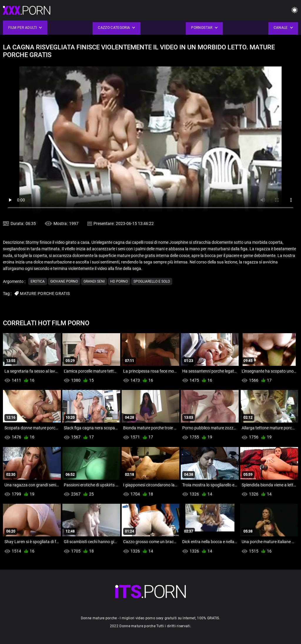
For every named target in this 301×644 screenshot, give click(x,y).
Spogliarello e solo (152, 281)
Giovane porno (64, 281)
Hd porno (119, 281)
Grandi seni (94, 281)
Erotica (38, 281)
